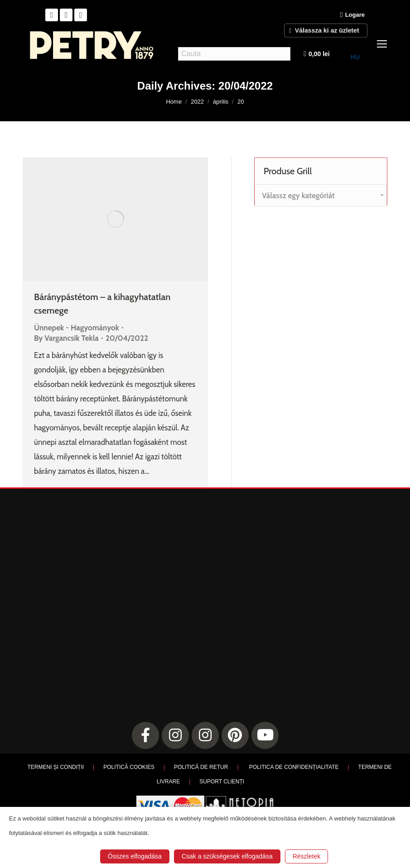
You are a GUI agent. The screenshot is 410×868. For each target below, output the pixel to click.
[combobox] (321, 196)
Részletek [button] (306, 856)
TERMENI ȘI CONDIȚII (55, 767)
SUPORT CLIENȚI (222, 782)
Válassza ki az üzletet (326, 30)
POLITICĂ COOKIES (129, 767)
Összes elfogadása (135, 856)
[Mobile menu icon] (382, 44)
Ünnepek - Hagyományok (77, 328)
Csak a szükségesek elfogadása (227, 856)
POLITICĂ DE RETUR (201, 767)
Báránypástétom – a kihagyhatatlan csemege (102, 304)
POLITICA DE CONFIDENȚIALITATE (294, 767)
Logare (352, 15)
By (66, 338)
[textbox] (298, 196)
